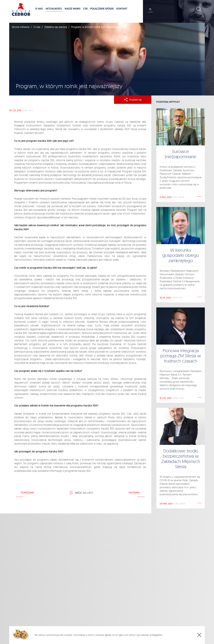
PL (150, 9)
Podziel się (133, 100)
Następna (134, 493)
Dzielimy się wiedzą (56, 27)
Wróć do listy (81, 493)
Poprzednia (28, 493)
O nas (37, 27)
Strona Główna (20, 27)
